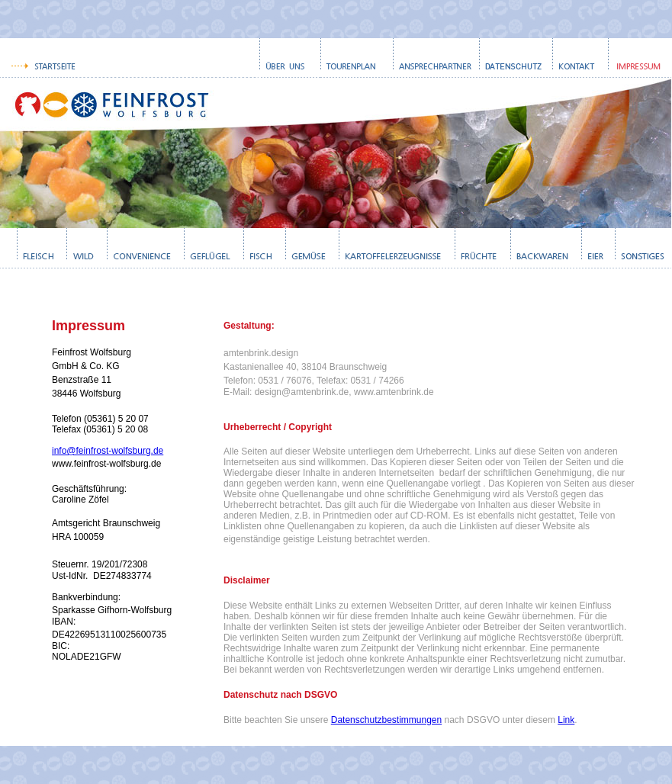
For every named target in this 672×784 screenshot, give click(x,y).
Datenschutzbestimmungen (386, 720)
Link (566, 720)
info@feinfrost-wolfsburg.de (108, 451)
